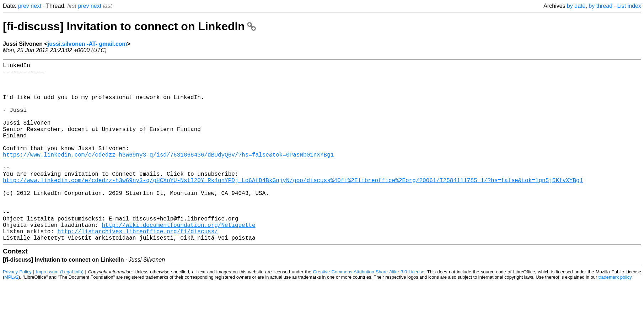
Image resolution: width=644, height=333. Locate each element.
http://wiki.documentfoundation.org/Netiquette (178, 262)
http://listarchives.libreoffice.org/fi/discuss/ (138, 269)
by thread (600, 6)
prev (24, 6)
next (36, 6)
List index (629, 6)
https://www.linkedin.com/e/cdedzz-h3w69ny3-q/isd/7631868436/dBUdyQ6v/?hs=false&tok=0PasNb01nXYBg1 (168, 176)
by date (576, 6)
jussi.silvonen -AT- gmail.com (87, 44)
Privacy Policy (17, 312)
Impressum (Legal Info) (60, 312)
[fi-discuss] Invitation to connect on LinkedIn (129, 26)
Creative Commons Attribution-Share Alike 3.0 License (369, 312)
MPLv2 (11, 317)
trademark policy (615, 317)
